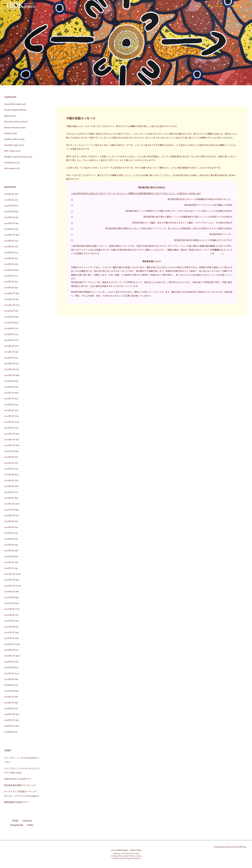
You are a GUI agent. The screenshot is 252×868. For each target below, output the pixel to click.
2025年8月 (9, 247)
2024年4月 (9, 340)
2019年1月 (9, 709)
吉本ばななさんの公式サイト (18, 779)
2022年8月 (9, 457)
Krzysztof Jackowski (14, 122)
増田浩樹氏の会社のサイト (17, 802)
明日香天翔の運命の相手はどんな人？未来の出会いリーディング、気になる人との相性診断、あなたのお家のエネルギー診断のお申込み (169, 228)
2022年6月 (9, 469)
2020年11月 (10, 580)
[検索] (245, 6)
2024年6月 (9, 329)
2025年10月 (10, 235)
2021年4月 (9, 551)
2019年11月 (9, 650)
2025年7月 (9, 253)
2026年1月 (9, 218)
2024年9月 (9, 311)
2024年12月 (10, 294)
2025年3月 (9, 276)
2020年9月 (9, 592)
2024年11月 (10, 299)
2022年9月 (9, 451)
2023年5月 (9, 405)
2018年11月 (9, 720)
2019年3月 (9, 697)
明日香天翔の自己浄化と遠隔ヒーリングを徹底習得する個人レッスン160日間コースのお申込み (188, 217)
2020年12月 (10, 574)
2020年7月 (9, 603)
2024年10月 (10, 305)
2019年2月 (9, 703)
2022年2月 (9, 492)
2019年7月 (9, 674)
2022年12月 (10, 434)
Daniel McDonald (12, 104)
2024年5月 (9, 334)
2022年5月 (9, 475)
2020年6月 (9, 609)
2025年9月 (9, 241)
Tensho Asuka (11, 139)
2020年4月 (9, 621)
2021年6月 (9, 539)
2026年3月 (9, 206)
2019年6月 (9, 679)
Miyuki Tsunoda (11, 128)
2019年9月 (9, 662)
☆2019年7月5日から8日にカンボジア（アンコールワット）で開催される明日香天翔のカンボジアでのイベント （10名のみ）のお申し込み (136, 193)
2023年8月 (9, 387)
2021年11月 (9, 510)
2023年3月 (9, 416)
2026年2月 (9, 212)
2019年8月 (9, 668)
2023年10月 (10, 375)
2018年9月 (9, 732)
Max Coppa (10, 151)
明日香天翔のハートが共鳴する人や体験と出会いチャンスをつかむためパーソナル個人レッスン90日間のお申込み (179, 211)
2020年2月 (9, 633)
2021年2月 (9, 562)
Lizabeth (8, 134)
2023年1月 (9, 428)
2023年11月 (9, 369)
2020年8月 (9, 598)
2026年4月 (9, 200)
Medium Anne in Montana (16, 157)
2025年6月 (9, 258)
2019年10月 (10, 656)
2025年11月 (9, 229)
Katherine (9, 116)
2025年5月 (9, 264)
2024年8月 (9, 317)
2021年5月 (9, 545)
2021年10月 (10, 516)
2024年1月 (9, 358)
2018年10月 (10, 726)
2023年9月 (9, 381)
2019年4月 (9, 691)
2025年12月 (10, 223)
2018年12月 (9, 714)
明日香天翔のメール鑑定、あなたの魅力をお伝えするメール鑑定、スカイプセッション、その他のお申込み (182, 223)
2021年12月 (9, 504)
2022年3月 (9, 486)
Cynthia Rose (10, 163)
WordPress (241, 847)
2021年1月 (9, 568)
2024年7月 (9, 323)
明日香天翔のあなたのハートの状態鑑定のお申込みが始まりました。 (200, 199)
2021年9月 (9, 521)
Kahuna (230, 847)
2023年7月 (9, 393)
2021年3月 (9, 557)
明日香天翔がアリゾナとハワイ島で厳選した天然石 (208, 205)
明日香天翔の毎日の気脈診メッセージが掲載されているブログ (203, 240)
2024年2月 (9, 352)
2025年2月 (9, 282)
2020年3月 (9, 627)
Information (10, 169)
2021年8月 (9, 527)
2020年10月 (10, 586)
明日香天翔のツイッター (221, 234)
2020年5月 (9, 615)
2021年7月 (9, 533)
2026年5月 (9, 194)
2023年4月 (9, 410)
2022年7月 (9, 463)
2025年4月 (9, 270)
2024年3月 (9, 346)
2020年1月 (9, 638)
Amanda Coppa (11, 145)
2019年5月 (9, 685)
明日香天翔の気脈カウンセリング (20, 785)
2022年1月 (9, 498)
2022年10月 (10, 445)
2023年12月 (10, 364)
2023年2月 (9, 422)
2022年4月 (9, 481)
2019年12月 (10, 644)
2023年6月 (9, 399)
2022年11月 (9, 440)
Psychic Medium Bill (14, 110)
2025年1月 (9, 288)
